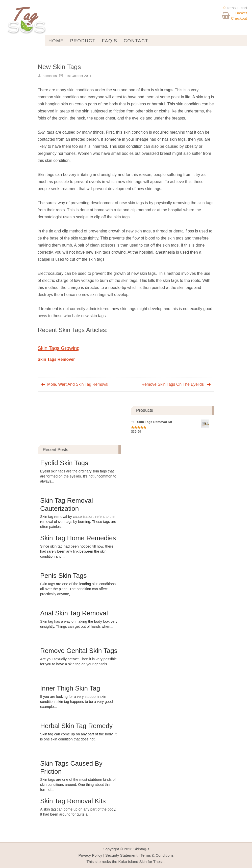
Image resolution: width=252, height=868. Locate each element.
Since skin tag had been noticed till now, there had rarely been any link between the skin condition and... (77, 551)
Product (83, 41)
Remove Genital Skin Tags (79, 651)
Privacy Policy (90, 855)
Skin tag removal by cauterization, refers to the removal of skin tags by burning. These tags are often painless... (78, 522)
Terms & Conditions (157, 855)
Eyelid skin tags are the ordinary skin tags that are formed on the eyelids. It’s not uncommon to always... (78, 476)
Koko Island (128, 862)
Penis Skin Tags (64, 576)
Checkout (239, 18)
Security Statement (121, 855)
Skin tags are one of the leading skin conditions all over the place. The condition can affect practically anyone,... (78, 589)
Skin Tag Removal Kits (73, 801)
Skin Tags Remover (56, 359)
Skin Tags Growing (59, 348)
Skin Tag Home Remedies (78, 538)
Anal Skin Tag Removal (74, 613)
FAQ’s (110, 41)
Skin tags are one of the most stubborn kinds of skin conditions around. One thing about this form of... (78, 785)
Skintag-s (142, 849)
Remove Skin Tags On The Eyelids (173, 384)
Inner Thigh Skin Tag (70, 688)
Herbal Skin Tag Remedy (76, 726)
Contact (136, 41)
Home (56, 41)
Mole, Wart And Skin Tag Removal (78, 384)
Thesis (159, 862)
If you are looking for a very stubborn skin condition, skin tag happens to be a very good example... (77, 702)
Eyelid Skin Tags (64, 463)
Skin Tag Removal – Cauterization (69, 504)
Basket (241, 13)
